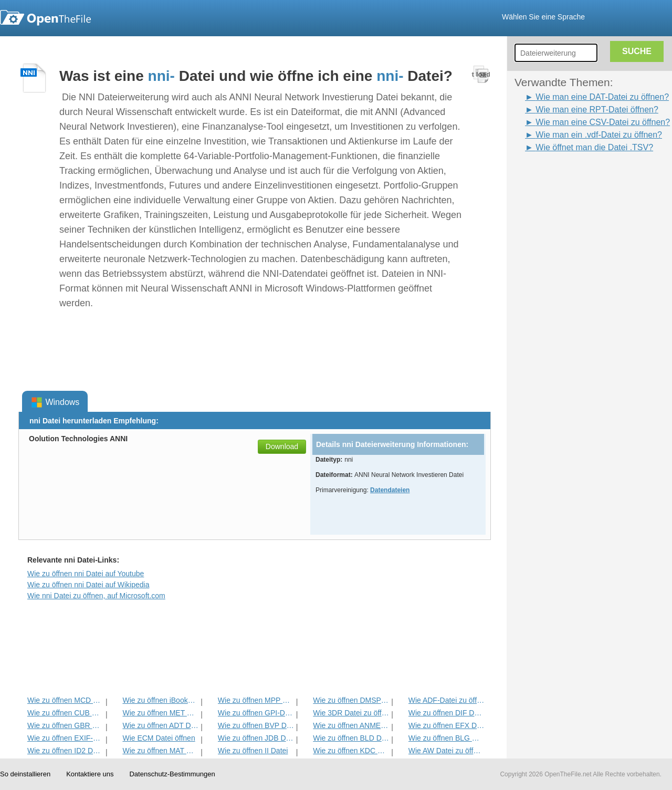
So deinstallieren (25, 774)
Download (282, 446)
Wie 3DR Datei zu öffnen (351, 713)
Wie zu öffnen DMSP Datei (351, 700)
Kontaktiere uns (90, 774)
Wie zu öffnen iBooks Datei (160, 700)
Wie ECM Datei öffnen (159, 738)
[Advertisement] (556, 311)
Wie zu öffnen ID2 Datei (65, 751)
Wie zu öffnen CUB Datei (65, 713)
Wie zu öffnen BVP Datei (256, 725)
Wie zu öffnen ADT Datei (160, 725)
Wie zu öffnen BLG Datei (447, 738)
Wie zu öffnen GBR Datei (65, 725)
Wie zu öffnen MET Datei (160, 713)
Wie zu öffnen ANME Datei (351, 725)
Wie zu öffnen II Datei (253, 751)
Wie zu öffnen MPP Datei (256, 700)
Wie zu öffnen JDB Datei (256, 738)
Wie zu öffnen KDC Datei (351, 751)
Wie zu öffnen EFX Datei (447, 725)
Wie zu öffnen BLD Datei (351, 738)
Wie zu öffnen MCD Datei (65, 700)
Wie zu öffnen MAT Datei (160, 751)
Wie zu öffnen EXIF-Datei (65, 738)
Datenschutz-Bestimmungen (172, 774)
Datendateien (390, 490)
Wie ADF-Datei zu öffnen (447, 700)
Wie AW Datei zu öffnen (447, 751)
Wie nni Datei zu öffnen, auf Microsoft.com (96, 596)
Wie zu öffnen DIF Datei (447, 713)
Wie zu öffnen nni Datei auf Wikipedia (88, 585)
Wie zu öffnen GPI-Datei (256, 713)
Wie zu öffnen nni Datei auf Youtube (86, 574)
